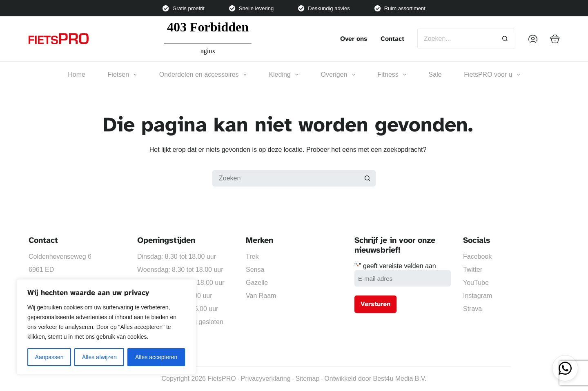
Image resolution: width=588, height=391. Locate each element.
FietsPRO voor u (492, 75)
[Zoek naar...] (456, 39)
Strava (472, 309)
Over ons (354, 39)
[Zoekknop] (505, 39)
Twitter (473, 270)
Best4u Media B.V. (400, 379)
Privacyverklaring (266, 379)
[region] (106, 327)
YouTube (476, 283)
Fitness (392, 75)
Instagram (478, 296)
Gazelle (257, 283)
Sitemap (308, 379)
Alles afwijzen (99, 357)
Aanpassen (49, 357)
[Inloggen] (533, 39)
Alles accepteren (156, 357)
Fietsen (122, 75)
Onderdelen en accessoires (203, 75)
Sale (435, 74)
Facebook (477, 257)
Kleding (284, 75)
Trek (252, 257)
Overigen (338, 75)
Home (77, 74)
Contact (392, 39)
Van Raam (261, 296)
